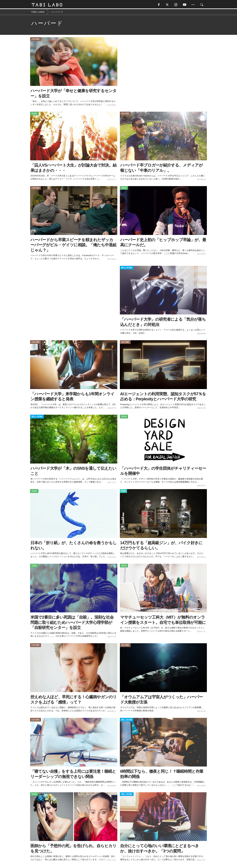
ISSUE (34, 114)
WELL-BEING (127, 268)
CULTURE (36, 40)
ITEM (123, 492)
